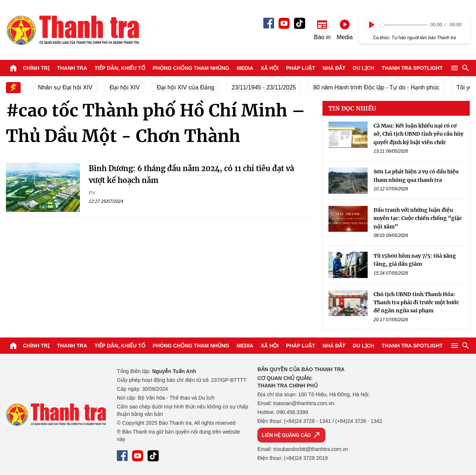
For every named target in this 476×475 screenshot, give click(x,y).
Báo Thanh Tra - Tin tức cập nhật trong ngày (72, 30)
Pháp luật (301, 68)
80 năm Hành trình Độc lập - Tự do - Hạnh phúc (380, 87)
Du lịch (364, 68)
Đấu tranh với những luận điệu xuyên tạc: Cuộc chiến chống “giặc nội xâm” (418, 218)
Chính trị (36, 68)
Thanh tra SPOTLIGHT (412, 68)
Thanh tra (72, 68)
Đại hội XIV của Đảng (189, 87)
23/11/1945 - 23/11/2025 (267, 87)
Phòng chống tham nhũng (191, 68)
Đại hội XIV (128, 87)
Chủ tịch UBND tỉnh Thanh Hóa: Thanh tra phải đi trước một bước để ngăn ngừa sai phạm (416, 303)
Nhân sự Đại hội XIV (69, 87)
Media (245, 68)
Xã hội (270, 68)
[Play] (372, 25)
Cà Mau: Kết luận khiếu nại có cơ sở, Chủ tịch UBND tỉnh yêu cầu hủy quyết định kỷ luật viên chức (418, 134)
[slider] (404, 25)
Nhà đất (334, 68)
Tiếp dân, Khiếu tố (120, 68)
